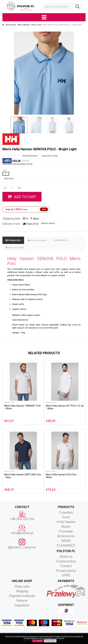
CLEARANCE (66, 545)
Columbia (66, 512)
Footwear (66, 531)
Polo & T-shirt (9, 403)
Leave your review (50, 156)
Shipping (22, 591)
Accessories (66, 536)
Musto (66, 527)
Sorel (66, 517)
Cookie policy (66, 561)
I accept (38, 641)
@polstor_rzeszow (22, 544)
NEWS (66, 541)
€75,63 (51, 490)
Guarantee (22, 605)
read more (50, 641)
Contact (66, 566)
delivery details (48, 223)
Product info (13, 240)
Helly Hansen (66, 522)
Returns (22, 601)
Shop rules (22, 586)
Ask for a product (37, 240)
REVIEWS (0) (61, 240)
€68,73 (9, 490)
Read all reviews (30, 156)
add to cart (22, 197)
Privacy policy (66, 571)
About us (66, 557)
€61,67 (9, 421)
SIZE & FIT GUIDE (15, 248)
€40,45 (51, 421)
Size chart (9, 179)
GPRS (66, 575)
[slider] (11, 155)
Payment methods (22, 596)
